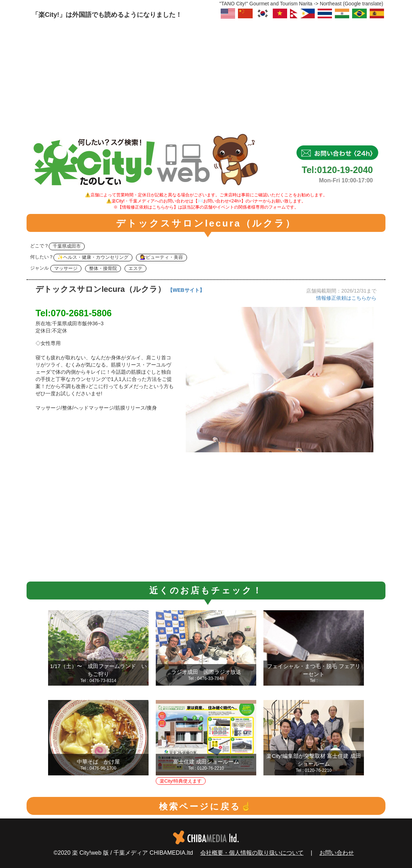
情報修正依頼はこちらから (346, 298)
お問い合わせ (337, 853)
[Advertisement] (206, 74)
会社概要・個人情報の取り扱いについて (252, 853)
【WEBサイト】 (186, 290)
